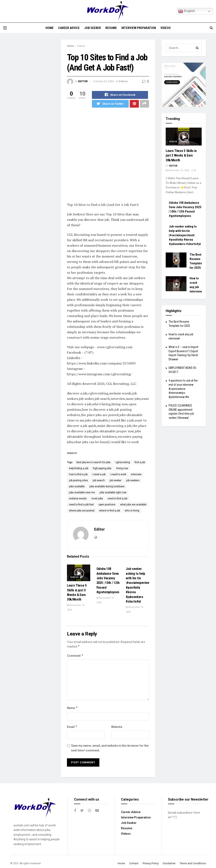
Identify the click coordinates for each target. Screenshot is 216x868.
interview (136, 475)
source (72, 453)
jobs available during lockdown (107, 487)
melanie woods (78, 499)
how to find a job (78, 475)
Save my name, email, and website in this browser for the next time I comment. (110, 748)
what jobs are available (133, 505)
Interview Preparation (139, 28)
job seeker (115, 481)
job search (99, 481)
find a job (140, 463)
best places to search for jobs (94, 463)
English (187, 11)
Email (72, 727)
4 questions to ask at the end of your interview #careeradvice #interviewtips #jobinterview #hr (183, 389)
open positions (107, 505)
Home (50, 28)
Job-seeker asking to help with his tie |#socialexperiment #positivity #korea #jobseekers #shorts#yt (185, 235)
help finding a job (79, 469)
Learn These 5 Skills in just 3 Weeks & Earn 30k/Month (181, 155)
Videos (166, 28)
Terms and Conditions (193, 863)
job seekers (133, 481)
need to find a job (117, 499)
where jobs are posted (82, 511)
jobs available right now (113, 493)
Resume (111, 28)
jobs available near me (82, 493)
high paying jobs (102, 469)
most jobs (97, 499)
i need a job (99, 475)
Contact (134, 863)
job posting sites (78, 481)
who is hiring (132, 511)
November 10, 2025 (177, 170)
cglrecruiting (123, 463)
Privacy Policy (151, 863)
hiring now (122, 469)
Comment (75, 656)
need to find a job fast (81, 505)
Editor (83, 81)
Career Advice (69, 28)
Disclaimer (169, 863)
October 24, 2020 (104, 81)
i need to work (118, 475)
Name (72, 708)
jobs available (77, 487)
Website (117, 727)
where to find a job (110, 511)
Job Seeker (93, 28)
